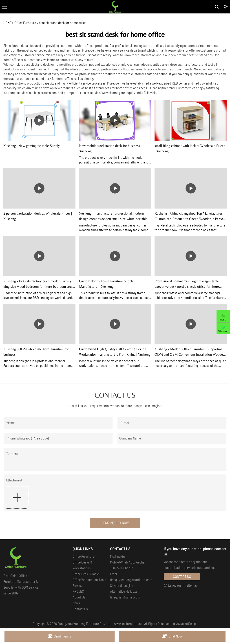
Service (77, 586)
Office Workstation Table (89, 580)
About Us (79, 597)
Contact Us (80, 609)
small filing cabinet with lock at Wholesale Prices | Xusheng (190, 148)
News (76, 603)
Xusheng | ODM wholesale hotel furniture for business (36, 352)
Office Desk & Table (86, 574)
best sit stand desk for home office (63, 23)
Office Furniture (25, 23)
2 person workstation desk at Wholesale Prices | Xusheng (38, 216)
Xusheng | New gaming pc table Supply (32, 146)
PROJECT (79, 591)
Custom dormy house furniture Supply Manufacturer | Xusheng (106, 284)
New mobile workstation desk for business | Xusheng (110, 148)
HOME (7, 23)
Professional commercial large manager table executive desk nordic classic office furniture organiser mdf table (187, 284)
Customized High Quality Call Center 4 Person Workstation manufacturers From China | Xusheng (115, 352)
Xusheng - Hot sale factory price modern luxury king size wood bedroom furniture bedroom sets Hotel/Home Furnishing (38, 284)
